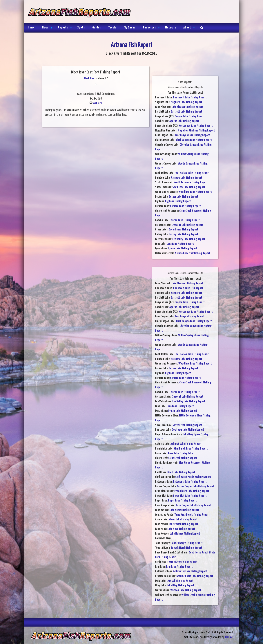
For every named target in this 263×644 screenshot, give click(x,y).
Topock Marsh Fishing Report (187, 548)
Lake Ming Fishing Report (181, 586)
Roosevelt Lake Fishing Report (190, 98)
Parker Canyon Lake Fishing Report (196, 487)
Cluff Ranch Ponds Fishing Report (193, 477)
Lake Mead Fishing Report (181, 529)
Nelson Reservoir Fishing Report (193, 253)
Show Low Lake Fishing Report (189, 187)
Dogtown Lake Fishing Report (188, 430)
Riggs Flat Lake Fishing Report (190, 496)
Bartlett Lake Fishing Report (187, 112)
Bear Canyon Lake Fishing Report (192, 135)
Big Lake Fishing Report (178, 201)
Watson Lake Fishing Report (186, 590)
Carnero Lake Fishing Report (185, 206)
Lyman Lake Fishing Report (183, 249)
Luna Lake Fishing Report (180, 244)
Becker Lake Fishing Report (184, 197)
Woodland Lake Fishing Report (195, 192)
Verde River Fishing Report (183, 562)
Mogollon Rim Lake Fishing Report (196, 131)
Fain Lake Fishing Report (179, 567)
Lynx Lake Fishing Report (180, 581)
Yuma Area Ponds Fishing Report (192, 515)
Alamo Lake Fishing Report (183, 520)
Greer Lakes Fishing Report (184, 230)
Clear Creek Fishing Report (183, 458)
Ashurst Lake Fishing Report (186, 444)
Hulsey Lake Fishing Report (184, 234)
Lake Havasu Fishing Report (184, 510)
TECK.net (229, 637)
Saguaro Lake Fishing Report (187, 102)
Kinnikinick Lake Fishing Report (191, 449)
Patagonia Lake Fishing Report (190, 482)
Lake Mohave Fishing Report (185, 534)
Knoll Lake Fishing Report (181, 472)
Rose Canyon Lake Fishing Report (193, 505)
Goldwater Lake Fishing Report (190, 571)
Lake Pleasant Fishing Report (187, 107)
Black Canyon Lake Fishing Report (194, 140)
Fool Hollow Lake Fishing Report (192, 173)
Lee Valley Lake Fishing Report (189, 239)
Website (97, 103)
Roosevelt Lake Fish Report (188, 288)
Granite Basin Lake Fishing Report (195, 576)
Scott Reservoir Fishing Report (191, 182)
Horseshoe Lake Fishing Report (196, 126)
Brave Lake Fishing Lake (180, 453)
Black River (90, 79)
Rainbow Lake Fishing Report (187, 178)
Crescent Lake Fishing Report (187, 225)
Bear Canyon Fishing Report (190, 316)
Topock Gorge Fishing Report (187, 543)
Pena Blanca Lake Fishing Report (192, 491)
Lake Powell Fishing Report (184, 524)
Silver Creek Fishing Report (187, 425)
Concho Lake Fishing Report (185, 220)
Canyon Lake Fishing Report (190, 117)
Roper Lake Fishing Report (182, 501)
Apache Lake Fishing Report (184, 121)
